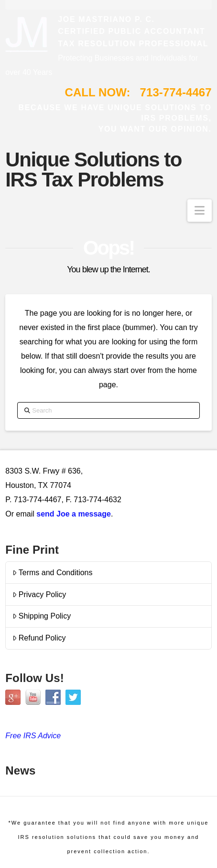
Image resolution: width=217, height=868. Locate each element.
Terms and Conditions (53, 573)
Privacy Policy (39, 594)
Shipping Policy (42, 616)
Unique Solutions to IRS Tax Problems (93, 170)
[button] (200, 211)
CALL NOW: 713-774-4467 (138, 92)
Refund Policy (39, 638)
